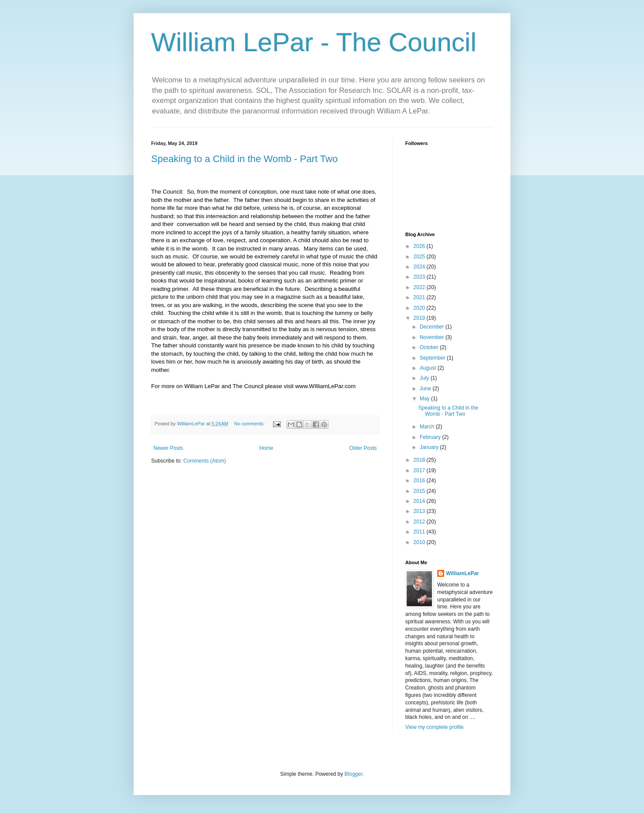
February (431, 437)
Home (266, 448)
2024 (420, 267)
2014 (420, 501)
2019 (420, 318)
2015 (420, 491)
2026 (420, 246)
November (433, 337)
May (425, 399)
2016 (420, 481)
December (433, 327)
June (426, 389)
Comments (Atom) (204, 461)
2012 (420, 522)
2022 (420, 287)
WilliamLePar (462, 573)
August (429, 368)
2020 (420, 308)
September (433, 358)
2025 (420, 257)
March (428, 427)
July (425, 378)
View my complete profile (434, 727)
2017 (420, 470)
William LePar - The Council (314, 42)
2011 (420, 532)
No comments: (250, 424)
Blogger (353, 774)
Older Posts (363, 448)
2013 (420, 511)
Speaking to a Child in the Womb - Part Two (244, 159)
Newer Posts (168, 448)
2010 (420, 542)
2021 (420, 297)
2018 (420, 460)
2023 (420, 277)
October (430, 347)
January (430, 447)
